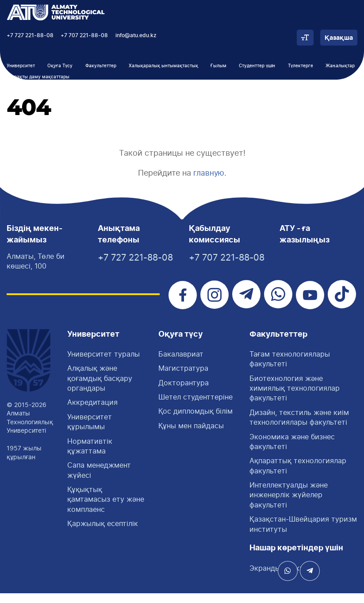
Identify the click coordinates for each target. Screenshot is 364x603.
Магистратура (183, 378)
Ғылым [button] (218, 66)
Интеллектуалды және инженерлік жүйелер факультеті (289, 505)
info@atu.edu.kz (136, 35)
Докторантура (184, 392)
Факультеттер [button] (101, 66)
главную (209, 173)
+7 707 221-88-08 (84, 35)
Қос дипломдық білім (195, 421)
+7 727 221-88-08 (30, 35)
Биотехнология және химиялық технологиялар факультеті (295, 398)
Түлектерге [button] (301, 66)
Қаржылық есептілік (103, 533)
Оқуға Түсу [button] (60, 66)
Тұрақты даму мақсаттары (39, 77)
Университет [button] (21, 66)
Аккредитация (92, 412)
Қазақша (339, 38)
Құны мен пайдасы (191, 435)
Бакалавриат (181, 364)
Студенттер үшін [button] (257, 66)
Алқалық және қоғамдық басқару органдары (100, 388)
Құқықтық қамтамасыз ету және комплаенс (106, 509)
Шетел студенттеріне (195, 407)
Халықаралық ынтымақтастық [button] (163, 66)
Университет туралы (103, 364)
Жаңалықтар (340, 66)
